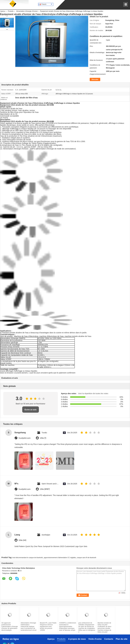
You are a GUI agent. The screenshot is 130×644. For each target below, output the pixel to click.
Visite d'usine (95, 639)
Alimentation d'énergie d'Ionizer (27, 11)
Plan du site (122, 639)
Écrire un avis (31, 410)
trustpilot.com (25, 438)
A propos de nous (77, 639)
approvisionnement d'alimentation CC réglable (60, 558)
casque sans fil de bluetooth (87, 558)
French (47, 4)
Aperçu (3, 11)
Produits (11, 11)
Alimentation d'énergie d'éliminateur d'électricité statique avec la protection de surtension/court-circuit (29, 627)
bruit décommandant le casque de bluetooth (28, 558)
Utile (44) (22, 540)
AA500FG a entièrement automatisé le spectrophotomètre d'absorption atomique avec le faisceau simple (68, 627)
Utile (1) (43, 438)
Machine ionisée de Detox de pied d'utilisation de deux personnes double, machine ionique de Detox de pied (104, 627)
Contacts (109, 639)
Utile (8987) (45, 489)
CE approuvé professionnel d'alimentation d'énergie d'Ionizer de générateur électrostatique (10, 627)
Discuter (95, 79)
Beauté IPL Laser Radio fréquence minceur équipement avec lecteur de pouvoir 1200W (48, 627)
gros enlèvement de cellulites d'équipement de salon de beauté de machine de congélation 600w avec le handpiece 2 (87, 627)
